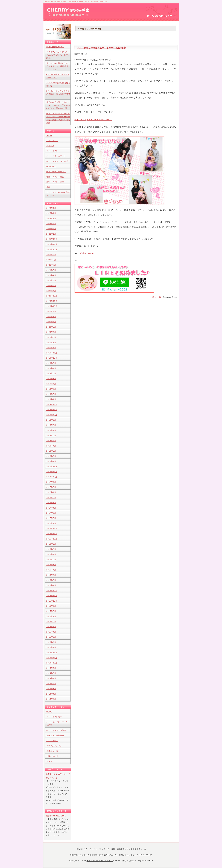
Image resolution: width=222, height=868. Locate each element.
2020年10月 (52, 306)
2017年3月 (51, 513)
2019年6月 (51, 373)
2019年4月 (51, 384)
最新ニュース (52, 751)
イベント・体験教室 (55, 735)
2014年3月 (51, 699)
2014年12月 (52, 653)
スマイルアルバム (54, 746)
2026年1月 (51, 208)
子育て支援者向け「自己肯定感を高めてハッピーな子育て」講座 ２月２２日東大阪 (58, 118)
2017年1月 (51, 523)
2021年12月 (52, 239)
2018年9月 (51, 420)
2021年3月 (51, 280)
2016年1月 (51, 585)
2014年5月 (51, 689)
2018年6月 (51, 436)
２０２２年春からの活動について (58, 84)
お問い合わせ (52, 756)
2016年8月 (51, 549)
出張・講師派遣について (122, 849)
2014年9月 (51, 668)
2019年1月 (51, 399)
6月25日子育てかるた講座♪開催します (58, 76)
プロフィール (52, 741)
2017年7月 (51, 492)
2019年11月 (52, 353)
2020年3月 (51, 337)
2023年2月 (51, 219)
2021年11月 (52, 244)
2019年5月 (51, 379)
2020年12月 (52, 296)
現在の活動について (55, 47)
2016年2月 (51, 580)
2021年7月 (51, 265)
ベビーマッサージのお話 (57, 161)
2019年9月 (51, 363)
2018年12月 (52, 405)
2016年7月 (51, 554)
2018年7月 (51, 430)
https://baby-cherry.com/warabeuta (93, 119)
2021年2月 (51, 286)
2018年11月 (52, 410)
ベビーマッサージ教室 (56, 730)
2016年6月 (51, 559)
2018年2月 (51, 456)
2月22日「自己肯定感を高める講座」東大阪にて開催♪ (58, 94)
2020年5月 (51, 332)
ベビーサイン (52, 151)
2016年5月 (51, 565)
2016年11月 (52, 534)
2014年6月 (51, 684)
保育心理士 (51, 167)
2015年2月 (51, 642)
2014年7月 (51, 678)
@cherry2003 (87, 253)
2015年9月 (51, 606)
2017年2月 (51, 518)
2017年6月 (51, 498)
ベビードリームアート (56, 156)
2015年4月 (51, 632)
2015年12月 (52, 591)
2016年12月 (52, 529)
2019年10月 (52, 358)
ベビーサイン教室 (54, 717)
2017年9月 (51, 482)
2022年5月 (51, 224)
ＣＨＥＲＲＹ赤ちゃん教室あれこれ (58, 194)
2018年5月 (51, 441)
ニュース (157, 297)
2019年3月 (51, 389)
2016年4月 (51, 570)
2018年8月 (51, 425)
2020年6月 (51, 327)
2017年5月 (51, 503)
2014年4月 (51, 694)
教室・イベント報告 (55, 177)
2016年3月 (51, 575)
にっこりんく (52, 141)
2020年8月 (51, 317)
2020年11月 (52, 301)
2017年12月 (52, 466)
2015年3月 (51, 637)
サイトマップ (146, 855)
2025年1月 (51, 213)
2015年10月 (52, 601)
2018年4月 (51, 446)
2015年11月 (52, 596)
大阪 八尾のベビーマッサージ (100, 861)
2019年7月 (51, 368)
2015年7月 (51, 616)
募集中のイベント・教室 (81, 855)
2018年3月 (51, 451)
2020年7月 (51, 322)
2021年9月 (51, 255)
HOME (49, 712)
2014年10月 (52, 663)
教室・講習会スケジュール (105, 855)
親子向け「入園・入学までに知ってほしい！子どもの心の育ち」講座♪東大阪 (58, 105)
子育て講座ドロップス (56, 172)
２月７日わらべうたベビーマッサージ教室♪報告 (102, 48)
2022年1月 (51, 234)
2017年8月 (51, 487)
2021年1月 (51, 291)
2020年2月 (51, 342)
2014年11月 (52, 658)
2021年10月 (52, 249)
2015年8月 (51, 611)
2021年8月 (51, 260)
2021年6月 (51, 270)
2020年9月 (51, 312)
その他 (49, 136)
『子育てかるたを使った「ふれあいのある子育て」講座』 (58, 55)
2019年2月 (51, 394)
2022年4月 (51, 229)
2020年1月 (51, 348)
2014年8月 (51, 673)
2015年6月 (51, 622)
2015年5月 (51, 627)
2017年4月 (51, 508)
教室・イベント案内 (55, 182)
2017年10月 (52, 477)
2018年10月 (52, 415)
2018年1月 (51, 461)
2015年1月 (51, 647)
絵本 (48, 187)
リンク (49, 761)
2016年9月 (51, 544)
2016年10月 (52, 539)
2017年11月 (52, 472)
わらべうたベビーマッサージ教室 (58, 724)
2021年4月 (51, 275)
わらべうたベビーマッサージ (96, 849)
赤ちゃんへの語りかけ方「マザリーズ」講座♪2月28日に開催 (57, 66)
